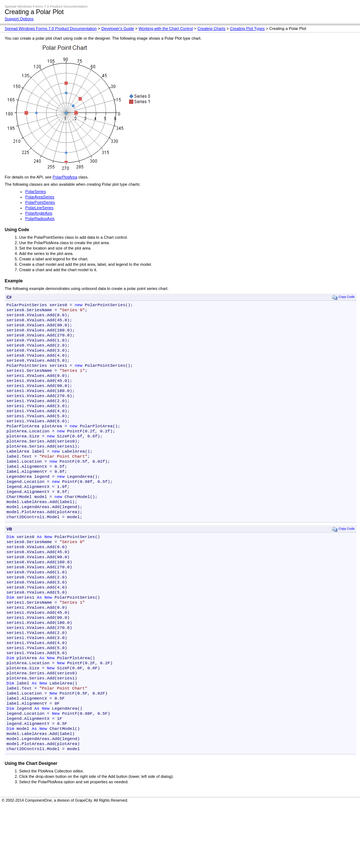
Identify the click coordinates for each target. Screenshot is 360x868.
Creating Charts (212, 28)
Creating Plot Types (247, 28)
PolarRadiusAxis (40, 219)
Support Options (19, 19)
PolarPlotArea (65, 177)
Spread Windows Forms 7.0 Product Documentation (51, 28)
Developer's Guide (118, 28)
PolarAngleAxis (39, 213)
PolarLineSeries (39, 208)
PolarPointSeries (40, 202)
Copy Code (343, 297)
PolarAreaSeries (40, 197)
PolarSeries (35, 191)
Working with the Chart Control (166, 28)
